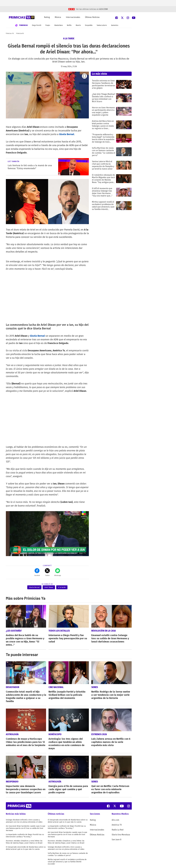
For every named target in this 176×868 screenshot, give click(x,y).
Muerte (78, 25)
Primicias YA (10, 33)
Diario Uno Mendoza (121, 835)
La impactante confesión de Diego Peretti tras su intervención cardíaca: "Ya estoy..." (25, 836)
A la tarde (62, 587)
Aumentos (115, 25)
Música (58, 17)
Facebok (37, 572)
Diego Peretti (37, 25)
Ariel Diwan (49, 587)
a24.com (103, 9)
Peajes (48, 25)
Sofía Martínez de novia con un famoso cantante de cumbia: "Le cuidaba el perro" (68, 854)
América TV (117, 825)
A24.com (115, 820)
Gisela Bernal (37, 336)
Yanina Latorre (102, 25)
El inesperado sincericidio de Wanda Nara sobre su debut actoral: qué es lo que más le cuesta (26, 848)
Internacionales (73, 17)
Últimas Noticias (92, 17)
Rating (47, 17)
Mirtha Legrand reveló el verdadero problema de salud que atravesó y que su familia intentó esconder (67, 862)
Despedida (89, 25)
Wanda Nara (59, 25)
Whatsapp (58, 572)
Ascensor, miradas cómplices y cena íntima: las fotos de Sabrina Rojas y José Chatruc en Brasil (24, 842)
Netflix (69, 25)
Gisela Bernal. (67, 134)
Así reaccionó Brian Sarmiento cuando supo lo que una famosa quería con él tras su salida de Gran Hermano (26, 828)
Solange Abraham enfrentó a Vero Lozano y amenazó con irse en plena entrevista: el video (24, 821)
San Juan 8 (116, 840)
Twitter (47, 572)
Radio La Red (118, 830)
